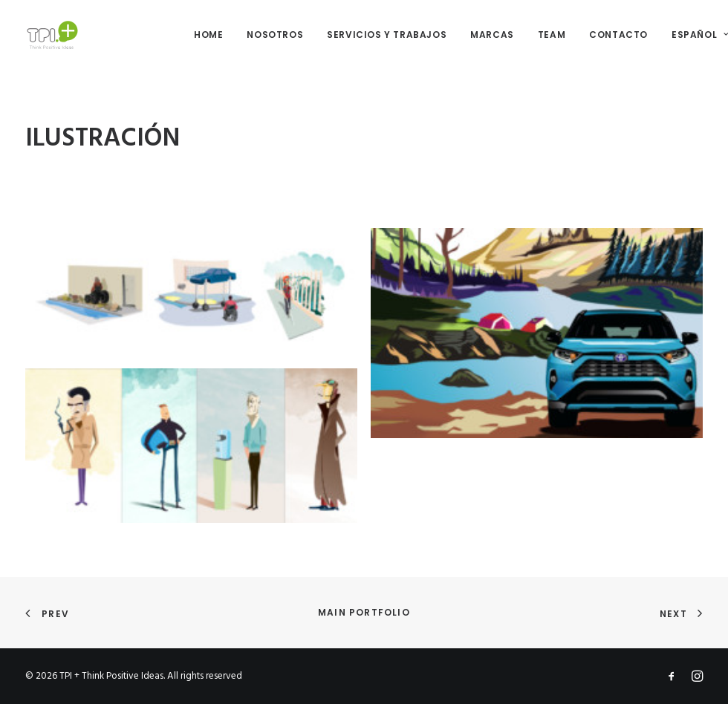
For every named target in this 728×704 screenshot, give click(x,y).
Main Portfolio (364, 612)
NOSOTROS (275, 35)
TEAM (552, 35)
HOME (208, 35)
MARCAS (492, 35)
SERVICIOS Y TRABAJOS (387, 35)
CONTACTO (618, 35)
